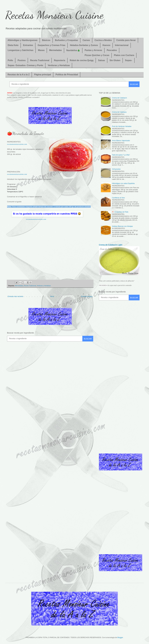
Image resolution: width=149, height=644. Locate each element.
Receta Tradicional (40, 60)
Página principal (43, 75)
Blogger (120, 638)
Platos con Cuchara (124, 55)
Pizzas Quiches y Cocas (97, 55)
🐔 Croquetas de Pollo (120, 212)
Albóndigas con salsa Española (123, 183)
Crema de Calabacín (119, 98)
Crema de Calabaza (119, 112)
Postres (22, 60)
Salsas (102, 60)
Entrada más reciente (15, 296)
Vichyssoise (116, 169)
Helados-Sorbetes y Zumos (84, 45)
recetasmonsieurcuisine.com (17, 144)
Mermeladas (55, 50)
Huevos (106, 45)
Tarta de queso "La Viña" (121, 155)
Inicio (52, 296)
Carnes (86, 40)
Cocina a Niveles (103, 40)
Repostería (60, 60)
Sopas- (129, 60)
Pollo (10, 60)
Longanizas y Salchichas (21, 50)
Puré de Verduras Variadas (122, 126)
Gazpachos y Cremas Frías (52, 45)
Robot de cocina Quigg (82, 60)
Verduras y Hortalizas (59, 65)
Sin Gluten (115, 60)
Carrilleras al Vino (118, 198)
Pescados (112, 50)
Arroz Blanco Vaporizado (121, 141)
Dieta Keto (13, 45)
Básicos (46, 40)
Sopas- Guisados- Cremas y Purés (25, 65)
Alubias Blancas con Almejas (122, 226)
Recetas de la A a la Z (19, 75)
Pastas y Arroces (93, 50)
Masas (41, 50)
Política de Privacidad (67, 75)
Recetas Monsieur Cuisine (54, 15)
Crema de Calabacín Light (111, 245)
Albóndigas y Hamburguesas (23, 40)
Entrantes (28, 45)
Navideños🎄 (73, 50)
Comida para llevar (126, 40)
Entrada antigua (87, 296)
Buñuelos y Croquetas (67, 40)
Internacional (122, 45)
